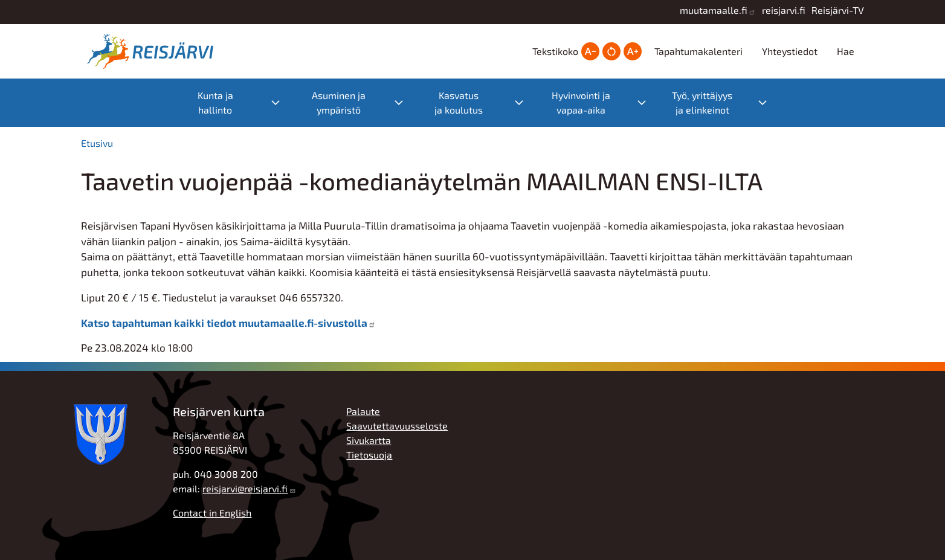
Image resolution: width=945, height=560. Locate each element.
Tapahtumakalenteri (698, 51)
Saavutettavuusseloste (397, 426)
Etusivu (97, 143)
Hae (846, 51)
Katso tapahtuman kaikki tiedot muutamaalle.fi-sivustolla (224, 323)
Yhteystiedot (790, 51)
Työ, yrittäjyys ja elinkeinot (702, 102)
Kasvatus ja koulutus (459, 102)
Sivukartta (369, 440)
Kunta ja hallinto (215, 102)
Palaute (363, 411)
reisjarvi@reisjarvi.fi (245, 488)
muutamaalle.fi (714, 10)
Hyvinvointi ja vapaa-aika (581, 102)
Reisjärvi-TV (838, 10)
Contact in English (212, 513)
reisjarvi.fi (784, 10)
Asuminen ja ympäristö (339, 102)
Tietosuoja (369, 455)
